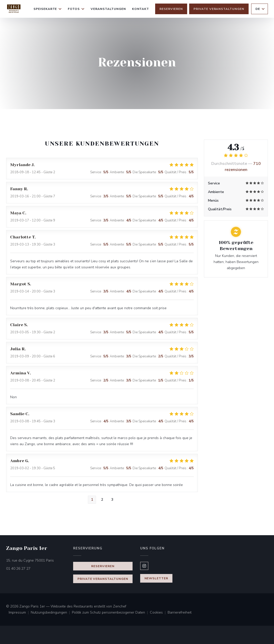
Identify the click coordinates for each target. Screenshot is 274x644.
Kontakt (141, 9)
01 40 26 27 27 (18, 569)
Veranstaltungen (108, 9)
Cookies (159, 613)
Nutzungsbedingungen (51, 613)
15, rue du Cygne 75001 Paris (37, 560)
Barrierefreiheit (180, 613)
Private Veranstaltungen (219, 9)
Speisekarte (48, 9)
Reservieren (171, 9)
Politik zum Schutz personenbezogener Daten (111, 613)
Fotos (76, 9)
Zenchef (120, 606)
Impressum (20, 613)
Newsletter (156, 578)
